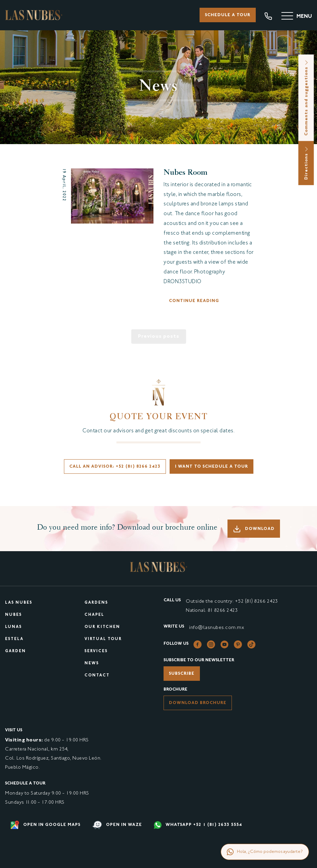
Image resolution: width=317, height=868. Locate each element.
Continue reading (194, 301)
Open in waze (117, 825)
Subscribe (182, 674)
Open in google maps (45, 825)
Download (254, 529)
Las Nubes (19, 603)
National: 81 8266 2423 (212, 611)
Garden (15, 651)
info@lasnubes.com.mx (217, 628)
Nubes (13, 615)
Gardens (96, 603)
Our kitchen (102, 627)
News (92, 663)
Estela (14, 639)
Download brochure (198, 703)
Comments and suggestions (307, 98)
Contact (97, 676)
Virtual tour (103, 639)
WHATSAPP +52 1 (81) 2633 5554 (198, 825)
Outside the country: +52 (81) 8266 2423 (232, 602)
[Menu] (297, 17)
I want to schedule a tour (212, 467)
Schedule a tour (228, 15)
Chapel (94, 615)
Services (96, 651)
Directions (307, 163)
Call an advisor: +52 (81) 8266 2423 (115, 467)
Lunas (13, 627)
